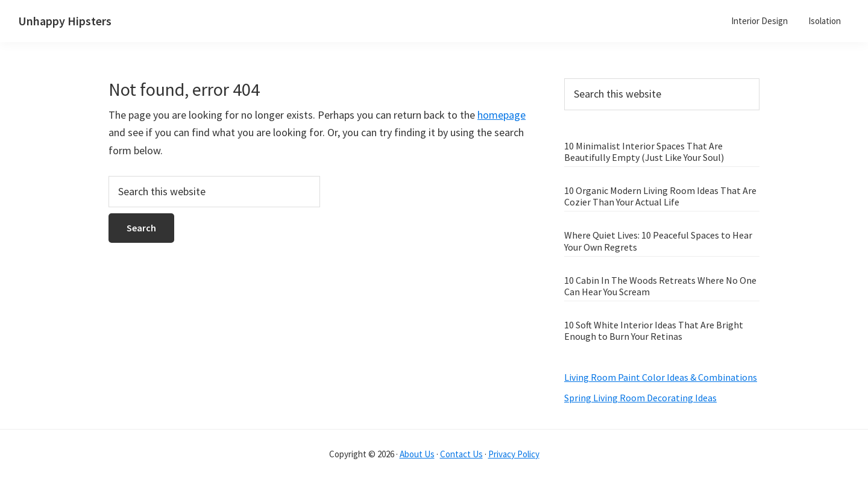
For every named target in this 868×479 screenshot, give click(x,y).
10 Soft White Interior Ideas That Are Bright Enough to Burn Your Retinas (654, 330)
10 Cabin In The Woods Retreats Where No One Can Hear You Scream (660, 286)
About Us (417, 454)
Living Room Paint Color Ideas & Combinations (661, 377)
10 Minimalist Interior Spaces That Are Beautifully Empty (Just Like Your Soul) (644, 152)
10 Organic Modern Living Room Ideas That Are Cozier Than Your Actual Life (660, 196)
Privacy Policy (514, 454)
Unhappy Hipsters (65, 21)
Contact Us (461, 454)
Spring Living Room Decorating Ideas (640, 398)
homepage (502, 115)
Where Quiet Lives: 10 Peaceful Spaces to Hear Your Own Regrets (658, 241)
